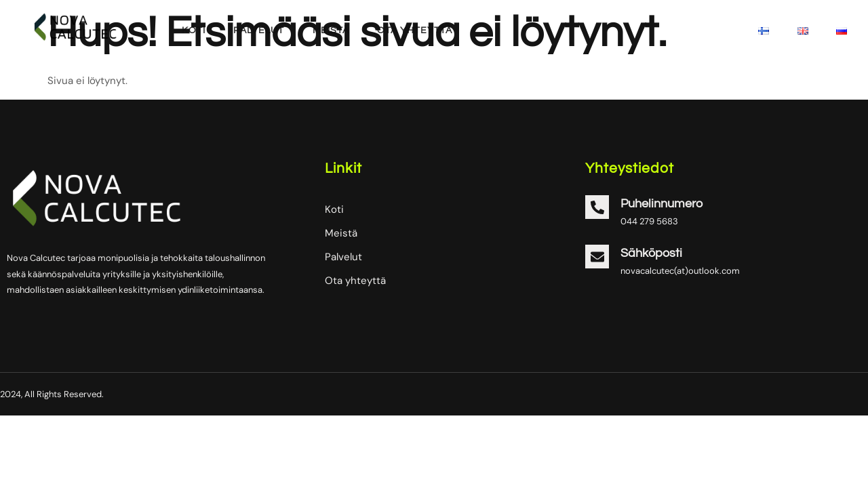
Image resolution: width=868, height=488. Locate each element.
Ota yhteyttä (410, 30)
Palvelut (256, 30)
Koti (192, 30)
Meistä (327, 30)
